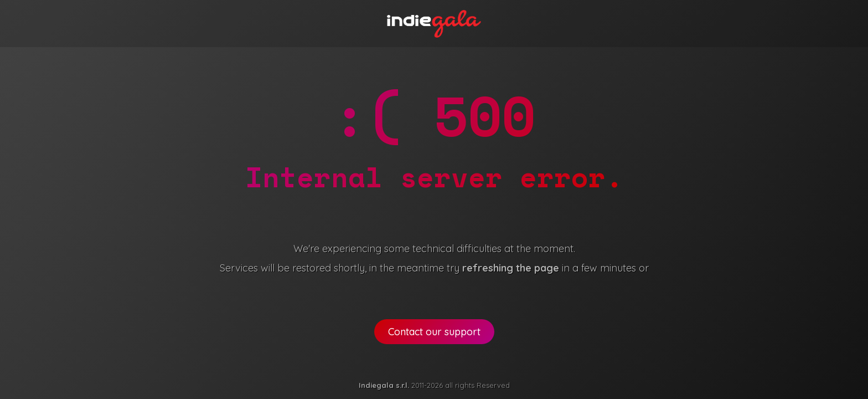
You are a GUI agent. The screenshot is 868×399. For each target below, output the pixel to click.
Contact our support (434, 332)
